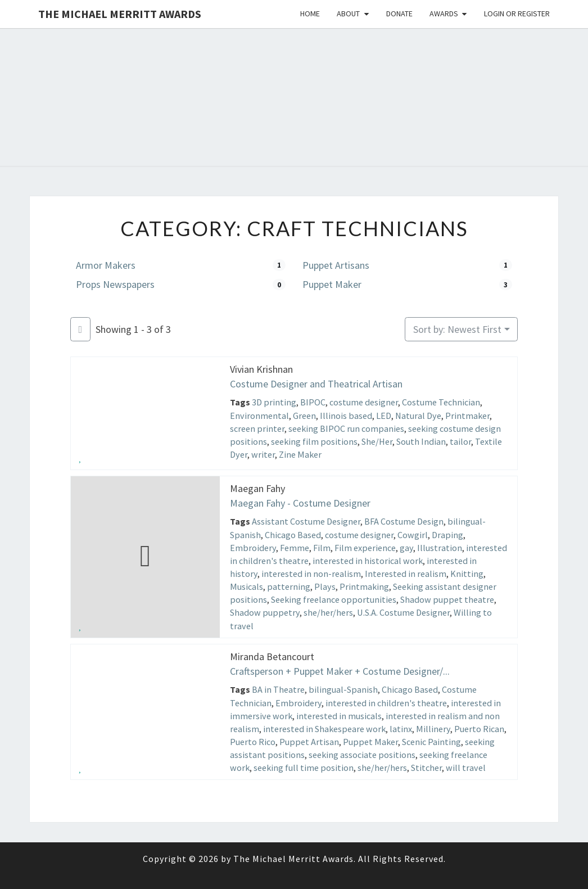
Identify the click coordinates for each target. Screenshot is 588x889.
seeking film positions (314, 441)
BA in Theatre (278, 689)
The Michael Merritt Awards (120, 14)
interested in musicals (339, 716)
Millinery (433, 729)
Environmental (259, 416)
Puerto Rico (253, 742)
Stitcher (426, 768)
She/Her (377, 441)
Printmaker (467, 416)
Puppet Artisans (336, 265)
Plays (325, 586)
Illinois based (346, 416)
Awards (444, 13)
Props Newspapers (115, 284)
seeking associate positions (362, 755)
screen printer (257, 428)
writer (263, 454)
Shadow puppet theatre (447, 599)
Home (310, 13)
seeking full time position (304, 768)
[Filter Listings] (80, 329)
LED (384, 416)
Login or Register (517, 13)
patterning (289, 586)
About (348, 13)
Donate (399, 13)
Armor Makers (106, 265)
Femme (295, 548)
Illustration (440, 548)
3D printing (274, 403)
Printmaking (364, 586)
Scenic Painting (431, 742)
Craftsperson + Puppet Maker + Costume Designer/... (340, 671)
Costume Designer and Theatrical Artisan (316, 384)
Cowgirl (413, 535)
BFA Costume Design (404, 522)
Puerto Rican (479, 729)
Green (304, 416)
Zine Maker (300, 454)
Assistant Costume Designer (306, 522)
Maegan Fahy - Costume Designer (300, 503)
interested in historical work (368, 561)
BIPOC (313, 403)
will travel (466, 768)
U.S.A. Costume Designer (403, 613)
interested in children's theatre (386, 702)
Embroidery (253, 548)
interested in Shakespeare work (324, 729)
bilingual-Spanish (343, 689)
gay (406, 548)
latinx (401, 729)
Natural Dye (418, 416)
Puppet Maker (332, 284)
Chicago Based (293, 535)
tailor (460, 441)
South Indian (421, 441)
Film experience (365, 548)
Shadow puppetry (265, 613)
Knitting (467, 574)
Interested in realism (406, 574)
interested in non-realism (311, 574)
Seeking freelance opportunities (334, 599)
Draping (447, 535)
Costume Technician (441, 403)
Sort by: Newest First (457, 329)
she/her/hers (328, 613)
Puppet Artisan (309, 742)
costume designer (364, 403)
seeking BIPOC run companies (346, 428)
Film (322, 548)
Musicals (246, 586)
